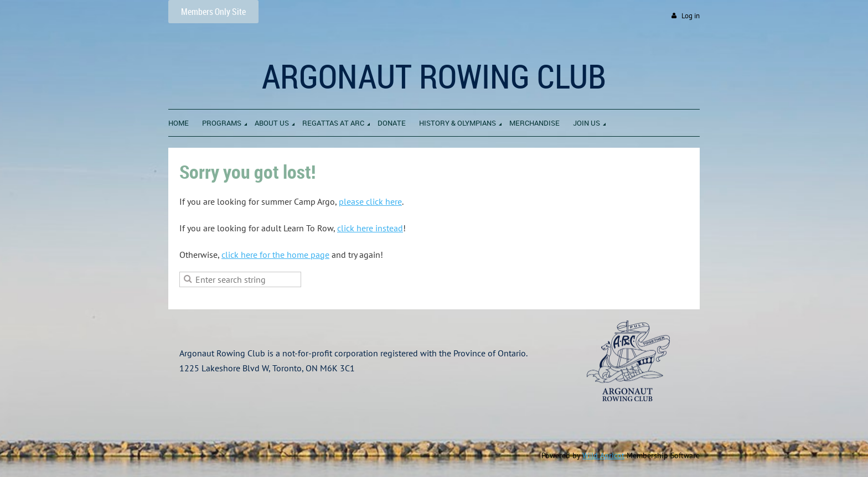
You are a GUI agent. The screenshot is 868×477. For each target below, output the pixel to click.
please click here (370, 201)
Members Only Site (213, 12)
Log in (691, 16)
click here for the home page (275, 255)
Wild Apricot (603, 455)
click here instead (370, 228)
